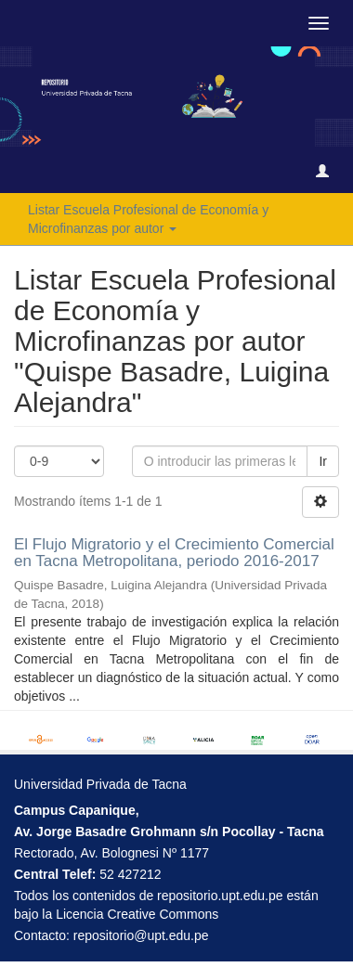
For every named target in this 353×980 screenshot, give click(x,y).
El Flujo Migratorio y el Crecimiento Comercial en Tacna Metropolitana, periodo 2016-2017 (174, 553)
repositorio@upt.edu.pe (141, 935)
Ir (323, 461)
